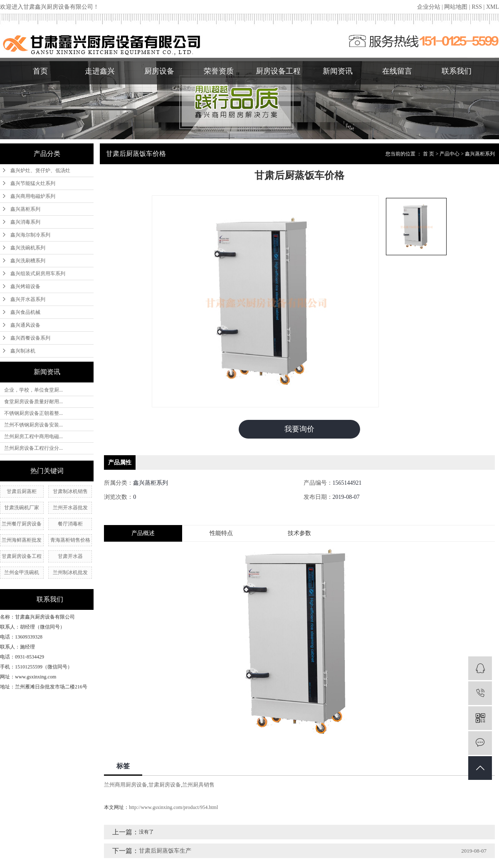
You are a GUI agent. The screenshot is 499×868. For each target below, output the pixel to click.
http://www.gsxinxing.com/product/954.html (173, 807)
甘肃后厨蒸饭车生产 (165, 851)
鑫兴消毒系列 (25, 222)
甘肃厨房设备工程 (22, 556)
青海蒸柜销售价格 (70, 540)
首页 (40, 71)
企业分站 (429, 7)
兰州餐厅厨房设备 (22, 524)
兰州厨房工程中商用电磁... (33, 436)
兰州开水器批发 (70, 508)
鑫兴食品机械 (25, 312)
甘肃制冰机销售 (70, 491)
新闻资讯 (338, 71)
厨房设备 (159, 71)
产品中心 (450, 154)
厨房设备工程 (278, 71)
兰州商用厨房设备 (126, 785)
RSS (477, 7)
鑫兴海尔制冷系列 (30, 235)
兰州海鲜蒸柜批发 (22, 540)
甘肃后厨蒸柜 (22, 491)
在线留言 (397, 71)
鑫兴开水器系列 (28, 299)
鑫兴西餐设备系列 (30, 338)
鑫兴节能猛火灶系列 (33, 183)
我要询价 (299, 429)
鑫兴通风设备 (25, 325)
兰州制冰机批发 (70, 572)
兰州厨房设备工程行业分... (33, 448)
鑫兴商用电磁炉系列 (33, 196)
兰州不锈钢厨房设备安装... (33, 425)
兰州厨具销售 (198, 785)
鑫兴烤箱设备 (25, 286)
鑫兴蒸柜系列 (25, 209)
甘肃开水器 (70, 556)
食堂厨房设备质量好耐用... (33, 402)
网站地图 (456, 7)
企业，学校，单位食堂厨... (33, 390)
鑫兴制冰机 (23, 351)
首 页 (429, 154)
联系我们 (457, 71)
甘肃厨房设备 (165, 785)
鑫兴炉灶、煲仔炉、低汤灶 (40, 170)
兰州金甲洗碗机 (22, 572)
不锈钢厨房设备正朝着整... (33, 413)
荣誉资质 (219, 71)
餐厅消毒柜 (70, 524)
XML (493, 7)
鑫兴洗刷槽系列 (28, 261)
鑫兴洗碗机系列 (28, 248)
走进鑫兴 (100, 71)
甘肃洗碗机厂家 (22, 508)
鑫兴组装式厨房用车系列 (38, 274)
